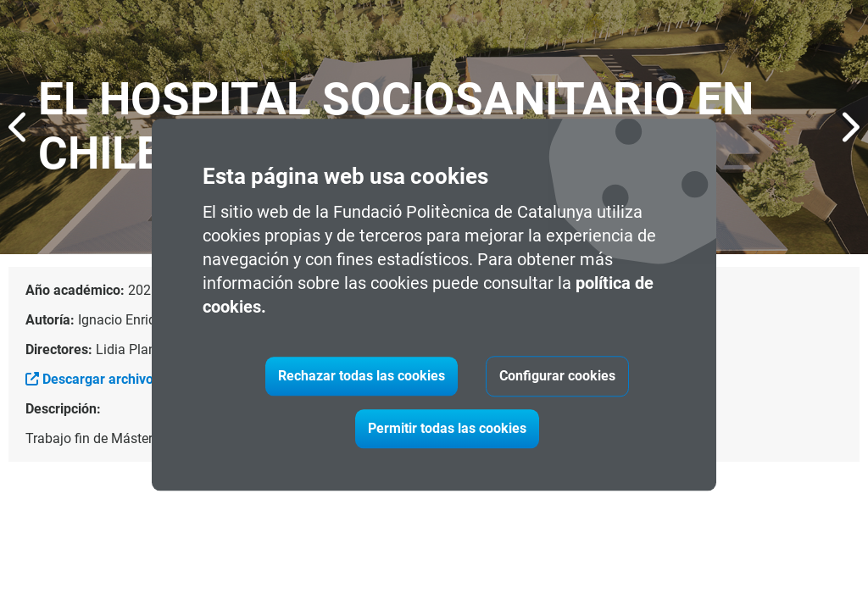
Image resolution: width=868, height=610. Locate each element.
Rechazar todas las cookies (362, 377)
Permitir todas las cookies (447, 429)
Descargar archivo (89, 379)
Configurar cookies (557, 377)
